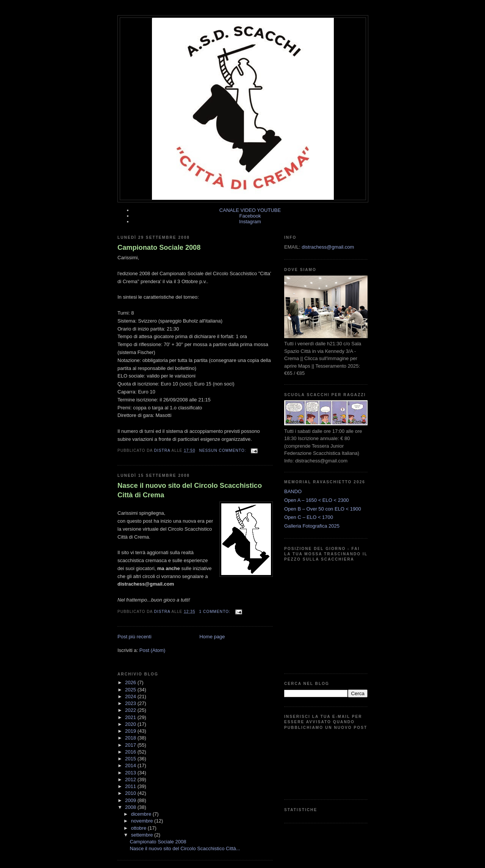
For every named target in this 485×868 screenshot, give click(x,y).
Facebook (250, 216)
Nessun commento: (223, 450)
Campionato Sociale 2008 (159, 248)
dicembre (142, 814)
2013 (131, 773)
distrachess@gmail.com (328, 247)
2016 (131, 752)
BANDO (293, 491)
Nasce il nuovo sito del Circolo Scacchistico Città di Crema (190, 490)
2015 (131, 759)
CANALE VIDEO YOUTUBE (250, 210)
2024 (131, 696)
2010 (131, 793)
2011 (131, 786)
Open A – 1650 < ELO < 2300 (317, 500)
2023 (131, 703)
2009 (131, 800)
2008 (131, 807)
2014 (131, 765)
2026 (131, 682)
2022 (131, 710)
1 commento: (215, 612)
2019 (131, 731)
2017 (131, 745)
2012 (131, 779)
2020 (131, 724)
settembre (143, 835)
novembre (143, 821)
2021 (131, 717)
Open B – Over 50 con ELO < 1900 (323, 509)
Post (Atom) (153, 650)
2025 (131, 690)
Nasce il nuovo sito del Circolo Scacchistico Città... (185, 848)
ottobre (139, 828)
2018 (131, 738)
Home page (212, 637)
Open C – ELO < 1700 (309, 517)
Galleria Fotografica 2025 (312, 526)
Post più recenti (135, 637)
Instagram (250, 222)
